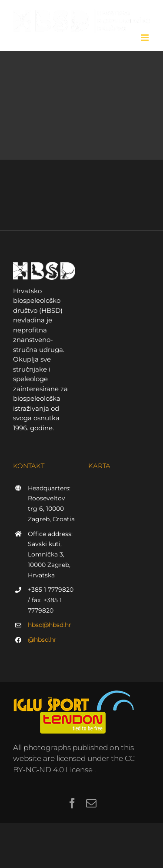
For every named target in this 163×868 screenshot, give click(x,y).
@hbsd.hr (42, 640)
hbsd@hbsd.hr (50, 625)
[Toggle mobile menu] (145, 38)
